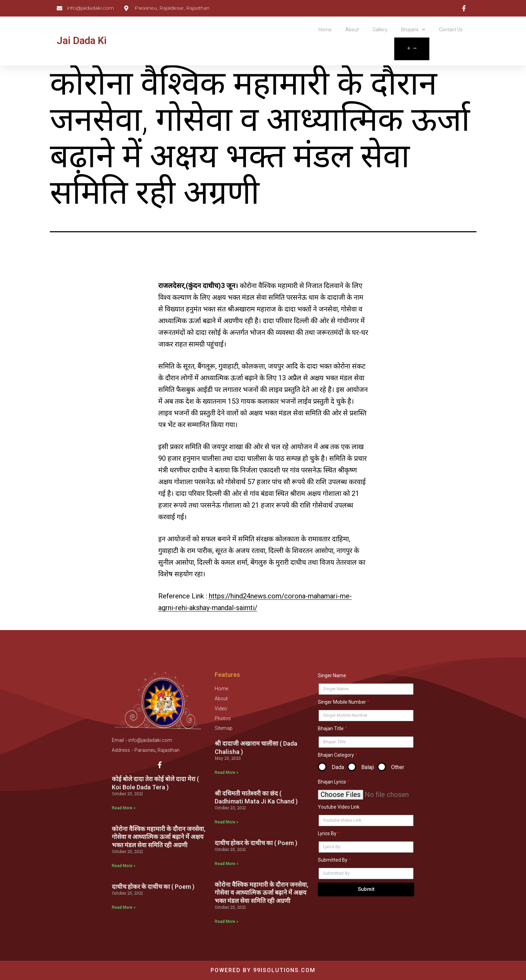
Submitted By (333, 860)
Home (325, 30)
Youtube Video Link (339, 807)
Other (398, 767)
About (352, 30)
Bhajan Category (336, 755)
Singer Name (332, 675)
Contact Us (451, 30)
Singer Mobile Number (342, 702)
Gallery (380, 30)
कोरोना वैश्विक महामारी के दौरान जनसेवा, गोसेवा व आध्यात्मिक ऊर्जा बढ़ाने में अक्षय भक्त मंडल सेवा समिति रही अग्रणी (159, 839)
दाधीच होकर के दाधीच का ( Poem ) (153, 889)
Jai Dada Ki (82, 41)
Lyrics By (327, 833)
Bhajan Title (331, 728)
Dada (338, 767)
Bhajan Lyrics (332, 782)
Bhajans (413, 30)
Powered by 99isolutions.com (263, 970)
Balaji (368, 767)
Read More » (124, 810)
